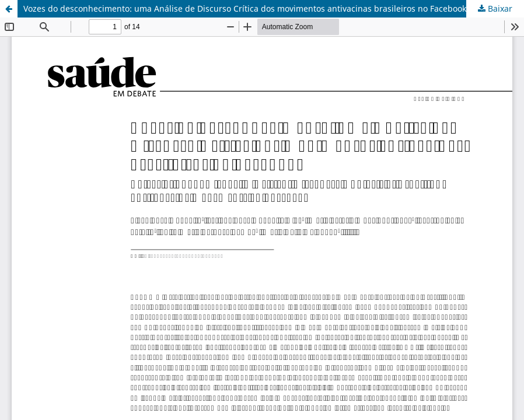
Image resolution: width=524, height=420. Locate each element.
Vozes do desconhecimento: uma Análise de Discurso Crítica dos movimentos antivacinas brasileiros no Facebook (245, 8)
